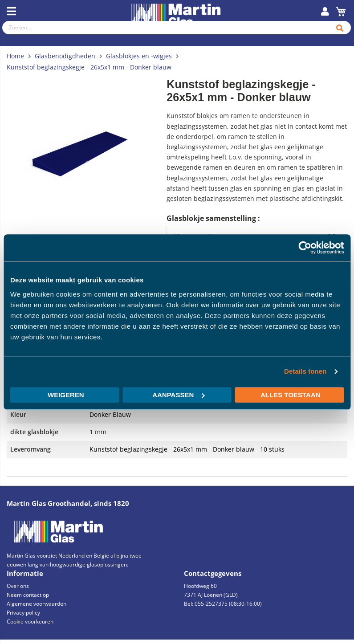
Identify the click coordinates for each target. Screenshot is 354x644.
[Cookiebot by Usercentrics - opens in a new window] (305, 248)
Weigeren (66, 395)
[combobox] (165, 28)
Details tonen (305, 371)
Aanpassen (178, 395)
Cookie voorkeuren (30, 622)
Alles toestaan (290, 395)
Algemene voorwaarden (37, 604)
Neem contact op (28, 595)
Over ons (18, 586)
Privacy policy (23, 613)
